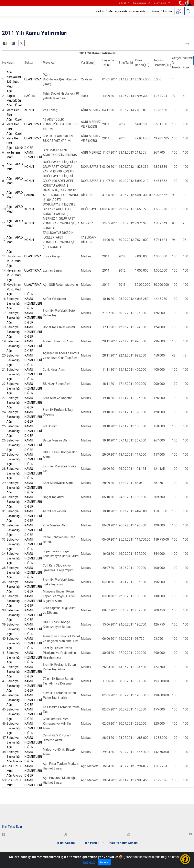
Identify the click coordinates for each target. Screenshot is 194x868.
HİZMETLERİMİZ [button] (137, 12)
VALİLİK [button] (100, 12)
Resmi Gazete (65, 843)
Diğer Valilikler (160, 3)
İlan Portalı (92, 843)
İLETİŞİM (167, 12)
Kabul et (105, 862)
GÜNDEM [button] (154, 12)
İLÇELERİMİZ (121, 12)
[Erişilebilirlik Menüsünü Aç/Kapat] (185, 859)
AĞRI (111, 12)
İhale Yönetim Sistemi (124, 843)
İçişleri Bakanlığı (140, 3)
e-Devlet (122, 3)
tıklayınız (89, 862)
